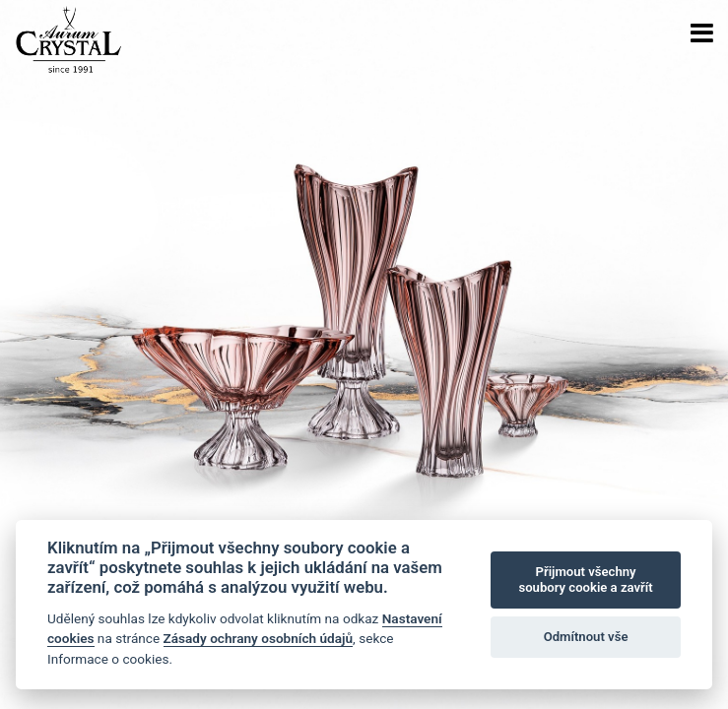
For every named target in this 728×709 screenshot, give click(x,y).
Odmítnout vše (586, 637)
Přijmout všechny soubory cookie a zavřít (585, 580)
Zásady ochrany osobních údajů (259, 638)
